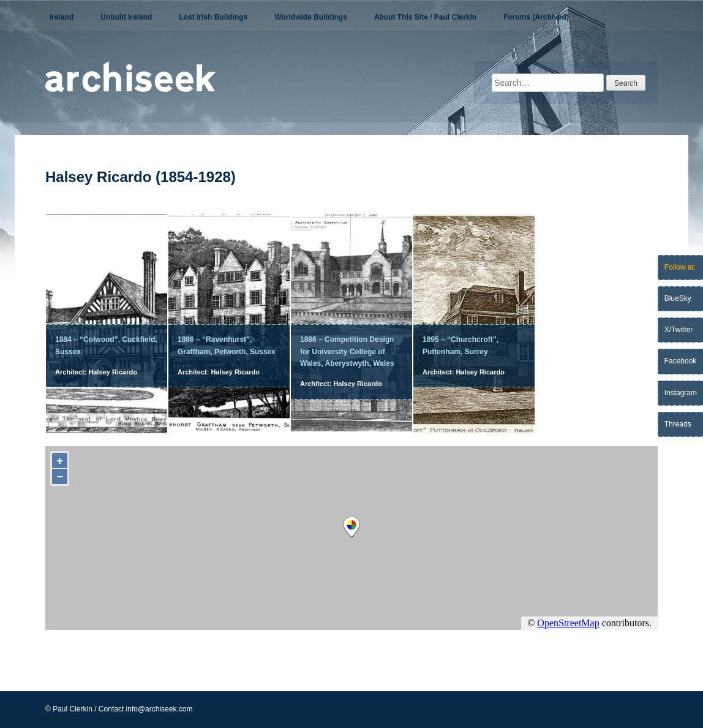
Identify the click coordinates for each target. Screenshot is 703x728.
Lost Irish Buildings (213, 17)
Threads (678, 424)
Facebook (681, 361)
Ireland (62, 17)
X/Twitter (679, 330)
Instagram (681, 393)
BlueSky (678, 298)
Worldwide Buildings (310, 17)
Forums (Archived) (536, 17)
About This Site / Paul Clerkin (425, 17)
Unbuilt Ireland (126, 17)
